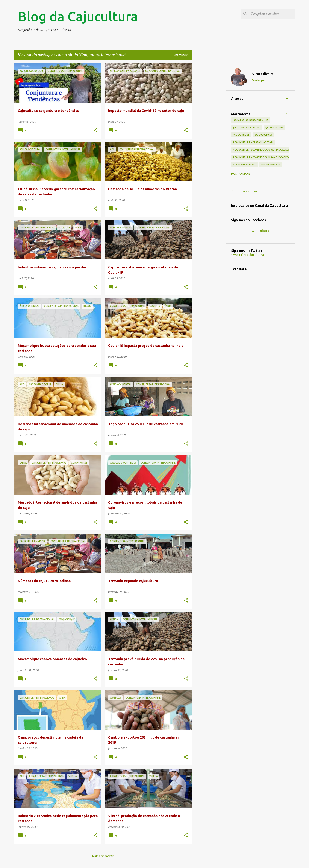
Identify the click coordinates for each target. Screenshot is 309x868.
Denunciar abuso (244, 191)
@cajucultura (274, 127)
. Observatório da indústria (251, 120)
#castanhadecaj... (244, 165)
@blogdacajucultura (247, 127)
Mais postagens (103, 856)
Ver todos (181, 55)
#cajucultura (263, 135)
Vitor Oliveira (263, 74)
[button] (95, 130)
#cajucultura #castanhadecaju (253, 142)
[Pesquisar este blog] (272, 14)
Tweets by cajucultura (247, 255)
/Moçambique (241, 135)
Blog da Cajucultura (78, 16)
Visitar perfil (260, 80)
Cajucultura (260, 231)
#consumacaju (271, 165)
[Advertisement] (209, 128)
